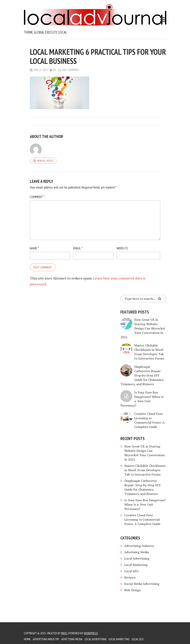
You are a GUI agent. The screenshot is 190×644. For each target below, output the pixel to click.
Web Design (132, 590)
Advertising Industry (139, 546)
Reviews (130, 577)
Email (78, 248)
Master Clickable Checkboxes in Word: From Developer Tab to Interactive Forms (149, 352)
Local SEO (131, 571)
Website (122, 248)
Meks (64, 633)
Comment (37, 197)
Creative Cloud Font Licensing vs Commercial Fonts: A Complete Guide (149, 420)
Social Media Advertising (142, 584)
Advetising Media (136, 552)
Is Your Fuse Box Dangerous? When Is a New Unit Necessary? (142, 399)
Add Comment (71, 70)
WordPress (91, 633)
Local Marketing (136, 565)
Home (27, 639)
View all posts (45, 161)
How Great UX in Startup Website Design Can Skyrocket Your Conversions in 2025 (143, 328)
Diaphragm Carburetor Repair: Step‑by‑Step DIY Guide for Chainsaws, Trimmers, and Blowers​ (142, 375)
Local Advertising (137, 558)
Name (34, 248)
